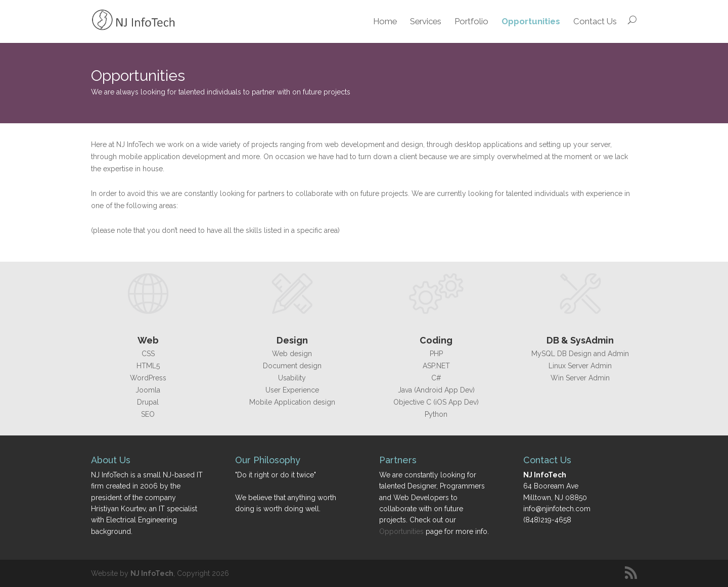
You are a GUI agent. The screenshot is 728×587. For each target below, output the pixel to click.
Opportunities (531, 21)
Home (385, 21)
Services (426, 21)
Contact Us (595, 21)
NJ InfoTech (152, 573)
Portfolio (471, 21)
